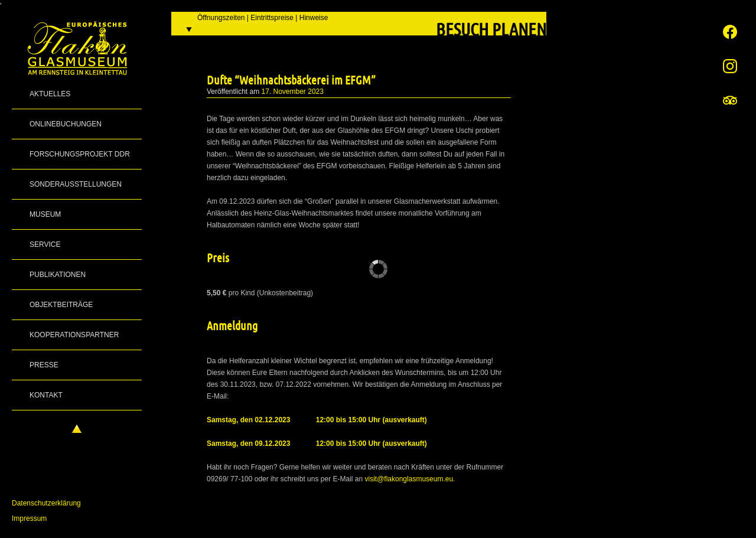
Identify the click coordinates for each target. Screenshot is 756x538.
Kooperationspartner (74, 335)
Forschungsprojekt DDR (80, 154)
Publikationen (58, 275)
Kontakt (46, 395)
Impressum (29, 519)
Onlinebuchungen (66, 124)
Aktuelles (50, 94)
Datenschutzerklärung (46, 503)
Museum (45, 214)
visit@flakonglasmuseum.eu (409, 479)
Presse (44, 365)
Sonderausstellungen (76, 184)
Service (45, 244)
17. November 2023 (293, 92)
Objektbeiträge (61, 305)
